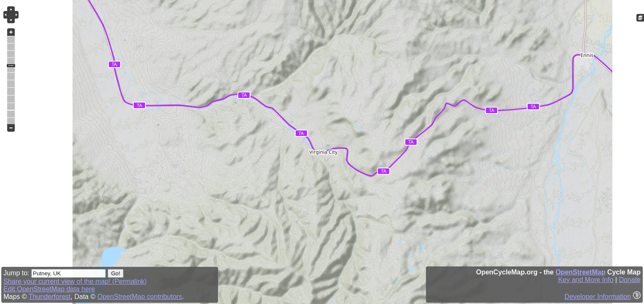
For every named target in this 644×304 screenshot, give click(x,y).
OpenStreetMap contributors (140, 297)
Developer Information (598, 297)
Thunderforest (50, 297)
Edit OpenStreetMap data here (49, 289)
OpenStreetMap (580, 272)
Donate (630, 280)
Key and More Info (586, 280)
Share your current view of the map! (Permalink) (75, 281)
